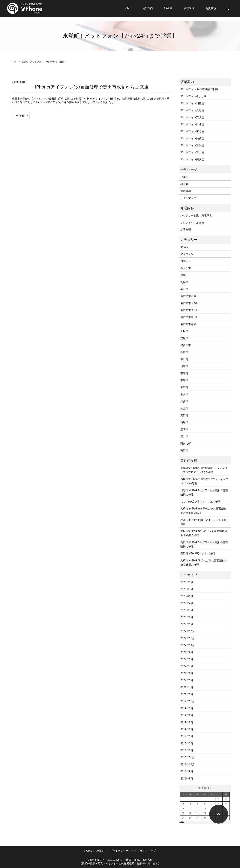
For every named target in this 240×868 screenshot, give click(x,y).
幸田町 (184, 359)
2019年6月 (187, 715)
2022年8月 (187, 659)
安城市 (184, 338)
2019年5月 (187, 722)
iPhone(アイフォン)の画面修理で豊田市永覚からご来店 (92, 87)
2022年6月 (187, 673)
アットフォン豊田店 (192, 152)
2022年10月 (187, 645)
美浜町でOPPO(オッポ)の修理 (198, 553)
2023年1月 (187, 624)
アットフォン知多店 (192, 138)
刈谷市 (184, 282)
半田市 (184, 289)
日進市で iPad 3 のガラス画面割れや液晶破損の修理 (204, 492)
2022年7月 (187, 666)
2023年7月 (187, 589)
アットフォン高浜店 (192, 159)
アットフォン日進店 (192, 124)
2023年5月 (187, 596)
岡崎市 (184, 352)
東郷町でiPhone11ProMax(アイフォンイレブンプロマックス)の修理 (204, 470)
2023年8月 (187, 582)
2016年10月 (187, 764)
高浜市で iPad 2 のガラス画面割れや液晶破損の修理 (204, 544)
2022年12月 (187, 631)
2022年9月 (187, 652)
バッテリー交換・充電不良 (196, 215)
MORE (20, 116)
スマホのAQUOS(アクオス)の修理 (200, 502)
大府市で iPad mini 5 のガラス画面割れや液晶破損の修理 (203, 511)
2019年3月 (187, 729)
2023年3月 (187, 610)
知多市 (184, 401)
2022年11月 (187, 638)
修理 (183, 275)
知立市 (184, 408)
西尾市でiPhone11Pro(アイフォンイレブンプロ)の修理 (204, 481)
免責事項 (213, 8)
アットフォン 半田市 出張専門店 (199, 89)
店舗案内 (160, 8)
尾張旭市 (186, 345)
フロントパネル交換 (192, 223)
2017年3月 (187, 736)
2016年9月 (187, 771)
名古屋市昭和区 (190, 310)
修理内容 (194, 8)
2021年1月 (187, 694)
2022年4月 (187, 687)
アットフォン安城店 (192, 117)
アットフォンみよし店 (193, 96)
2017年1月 (187, 750)
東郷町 (184, 387)
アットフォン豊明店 (192, 145)
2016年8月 (187, 779)
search (227, 8)
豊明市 (184, 429)
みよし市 (186, 268)
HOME (145, 8)
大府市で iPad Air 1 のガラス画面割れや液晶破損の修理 (204, 533)
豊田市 (184, 436)
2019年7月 (187, 708)
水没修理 (186, 230)
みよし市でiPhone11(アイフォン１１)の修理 (204, 522)
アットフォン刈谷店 (192, 103)
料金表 (178, 8)
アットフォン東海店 (192, 131)
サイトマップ (188, 198)
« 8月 (182, 822)
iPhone (184, 247)
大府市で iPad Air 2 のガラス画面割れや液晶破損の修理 (204, 563)
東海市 (184, 380)
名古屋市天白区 (190, 303)
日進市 (184, 366)
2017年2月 (187, 743)
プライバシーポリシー (123, 851)
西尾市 (184, 422)
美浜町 (184, 415)
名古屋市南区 (188, 296)
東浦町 (184, 373)
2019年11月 (187, 701)
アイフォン (187, 254)
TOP (14, 62)
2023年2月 (187, 617)
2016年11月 (187, 757)
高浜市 (184, 450)
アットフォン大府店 (192, 110)
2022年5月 (187, 680)
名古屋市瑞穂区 (190, 317)
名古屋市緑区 (188, 324)
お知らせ (186, 261)
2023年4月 (187, 603)
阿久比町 (186, 443)
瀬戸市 (184, 394)
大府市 (184, 331)
